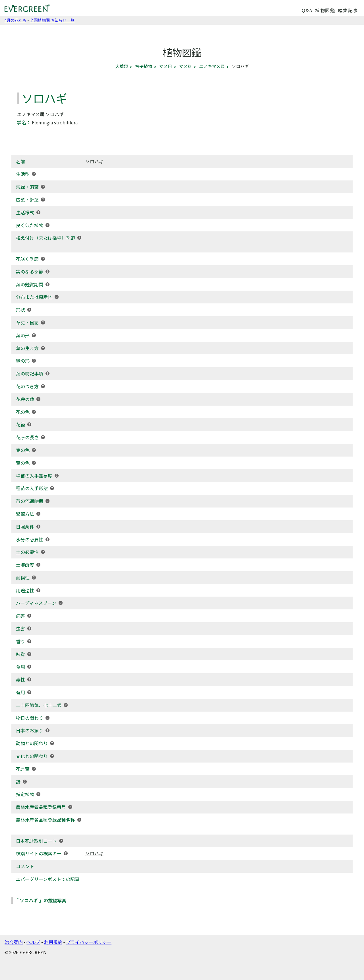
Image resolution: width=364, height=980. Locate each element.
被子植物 (144, 66)
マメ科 (186, 66)
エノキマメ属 (212, 66)
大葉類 (122, 66)
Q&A (307, 10)
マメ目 (166, 66)
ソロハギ (94, 853)
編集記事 (348, 10)
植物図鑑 (325, 10)
